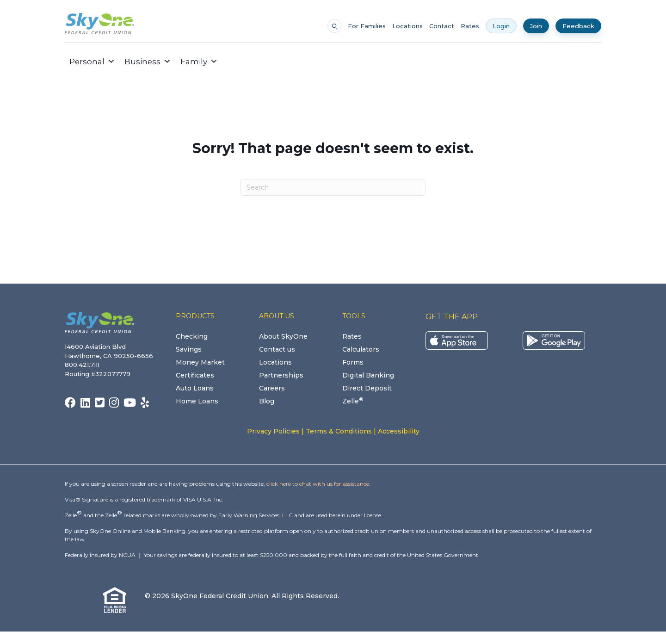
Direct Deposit (367, 388)
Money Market (200, 362)
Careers (272, 388)
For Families (367, 26)
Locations (407, 26)
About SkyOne (283, 336)
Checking (192, 336)
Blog (267, 401)
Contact (442, 26)
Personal (92, 62)
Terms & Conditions (339, 431)
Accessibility (399, 431)
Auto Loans (195, 388)
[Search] (333, 188)
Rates (470, 26)
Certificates (195, 375)
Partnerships (281, 375)
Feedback (578, 26)
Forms (353, 362)
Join (536, 26)
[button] (229, 62)
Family (199, 62)
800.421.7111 (84, 365)
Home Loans (197, 401)
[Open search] (334, 26)
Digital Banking (368, 375)
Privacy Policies (273, 431)
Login (501, 26)
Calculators (361, 349)
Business (148, 62)
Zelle (353, 401)
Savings (189, 349)
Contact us (277, 349)
